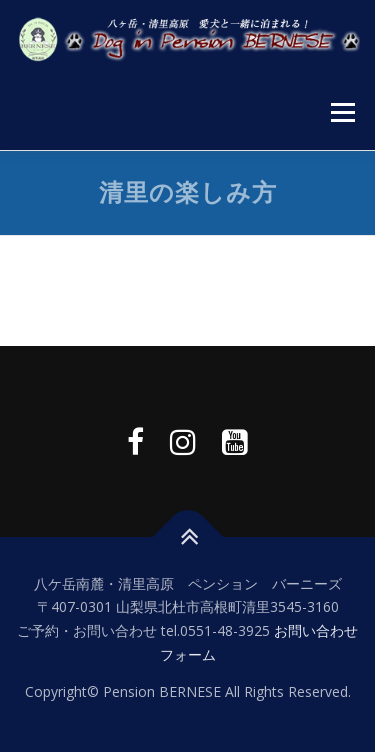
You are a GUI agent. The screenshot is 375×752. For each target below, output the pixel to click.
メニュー (342, 112)
